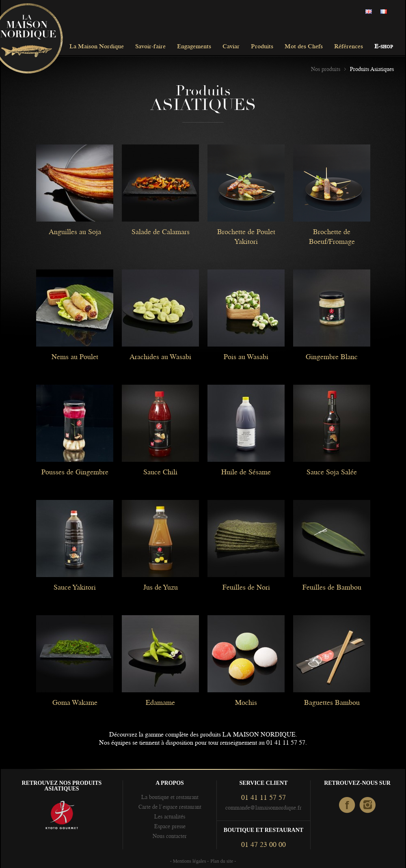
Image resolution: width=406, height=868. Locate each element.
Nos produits (326, 69)
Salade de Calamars (161, 232)
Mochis (246, 702)
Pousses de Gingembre (75, 472)
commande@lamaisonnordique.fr (263, 808)
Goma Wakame (75, 702)
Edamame (160, 702)
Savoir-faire (150, 47)
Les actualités (170, 816)
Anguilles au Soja (75, 232)
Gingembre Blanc (332, 357)
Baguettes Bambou (332, 702)
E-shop (384, 47)
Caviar (231, 47)
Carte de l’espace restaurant (170, 807)
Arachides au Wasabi (160, 357)
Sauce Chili (160, 472)
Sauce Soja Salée (332, 472)
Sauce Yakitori (75, 587)
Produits (262, 47)
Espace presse (170, 826)
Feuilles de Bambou (332, 587)
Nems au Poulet (75, 357)
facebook (347, 806)
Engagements (194, 47)
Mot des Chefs (304, 47)
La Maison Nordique (97, 47)
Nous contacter (170, 836)
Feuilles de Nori (246, 587)
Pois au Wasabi (246, 357)
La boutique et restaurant (170, 797)
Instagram (368, 806)
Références (349, 47)
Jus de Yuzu (161, 587)
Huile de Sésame (246, 472)
